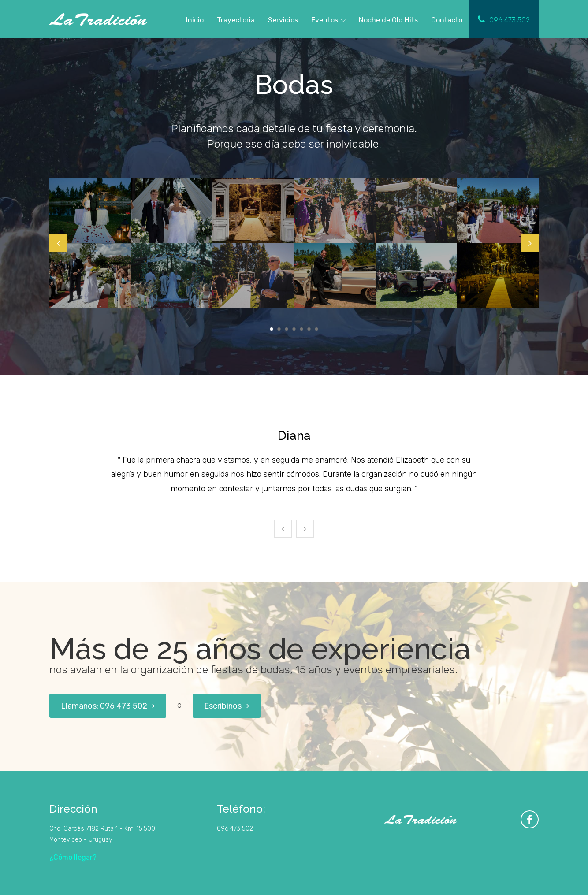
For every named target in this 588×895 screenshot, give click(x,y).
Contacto (447, 20)
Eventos (325, 20)
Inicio (195, 20)
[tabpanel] (90, 243)
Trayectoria (236, 20)
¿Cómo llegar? (73, 857)
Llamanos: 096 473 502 (108, 706)
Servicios (283, 20)
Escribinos (227, 706)
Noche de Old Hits (388, 19)
